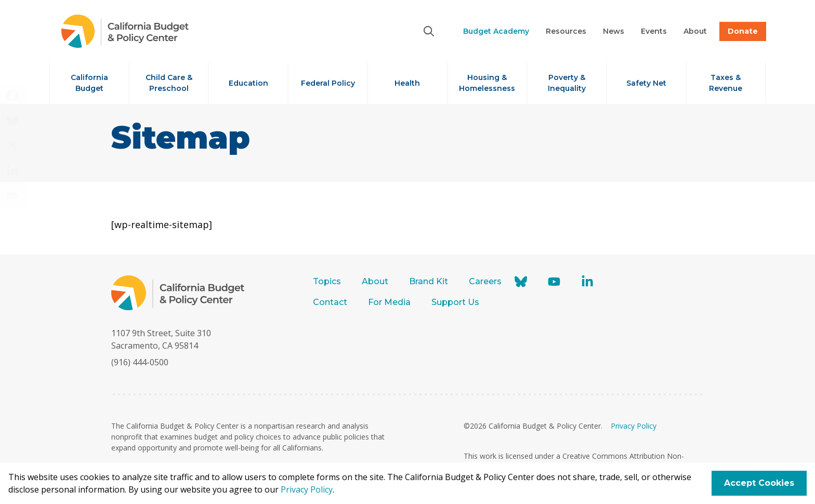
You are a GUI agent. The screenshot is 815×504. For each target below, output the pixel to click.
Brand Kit (429, 281)
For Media (389, 302)
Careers (485, 281)
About (375, 281)
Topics (327, 281)
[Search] (429, 31)
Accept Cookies (759, 483)
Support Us (456, 302)
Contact (330, 302)
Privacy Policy (634, 426)
